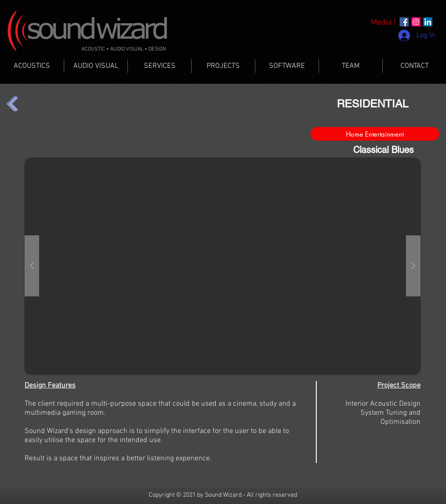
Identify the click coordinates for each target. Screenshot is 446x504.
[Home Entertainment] (375, 134)
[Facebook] (404, 22)
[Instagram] (416, 22)
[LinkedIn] (428, 22)
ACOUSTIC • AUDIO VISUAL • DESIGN (124, 49)
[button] (223, 266)
